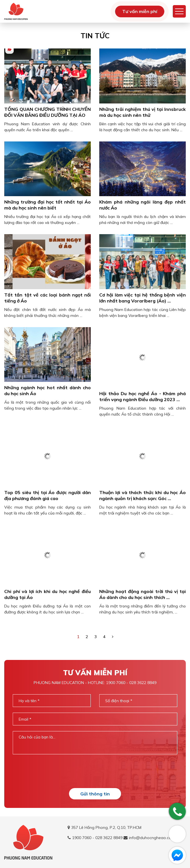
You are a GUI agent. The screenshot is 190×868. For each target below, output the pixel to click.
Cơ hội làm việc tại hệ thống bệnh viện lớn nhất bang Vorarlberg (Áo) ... (142, 298)
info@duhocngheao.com (152, 838)
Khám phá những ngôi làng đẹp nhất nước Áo (142, 205)
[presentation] (95, 771)
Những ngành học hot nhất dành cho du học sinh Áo (47, 396)
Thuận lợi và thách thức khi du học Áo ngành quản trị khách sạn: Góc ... (142, 495)
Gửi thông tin (95, 794)
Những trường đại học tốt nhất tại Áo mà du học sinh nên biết (47, 205)
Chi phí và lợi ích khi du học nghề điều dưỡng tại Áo (47, 594)
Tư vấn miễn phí (140, 11)
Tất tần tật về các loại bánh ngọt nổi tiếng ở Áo (47, 298)
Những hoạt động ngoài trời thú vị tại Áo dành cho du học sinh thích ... (142, 594)
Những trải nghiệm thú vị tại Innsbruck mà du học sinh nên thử (142, 112)
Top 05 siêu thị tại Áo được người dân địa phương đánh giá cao (47, 495)
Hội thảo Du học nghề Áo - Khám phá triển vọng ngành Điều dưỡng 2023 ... (142, 396)
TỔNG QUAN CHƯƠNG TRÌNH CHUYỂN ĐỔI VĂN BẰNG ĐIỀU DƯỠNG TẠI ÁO (47, 112)
